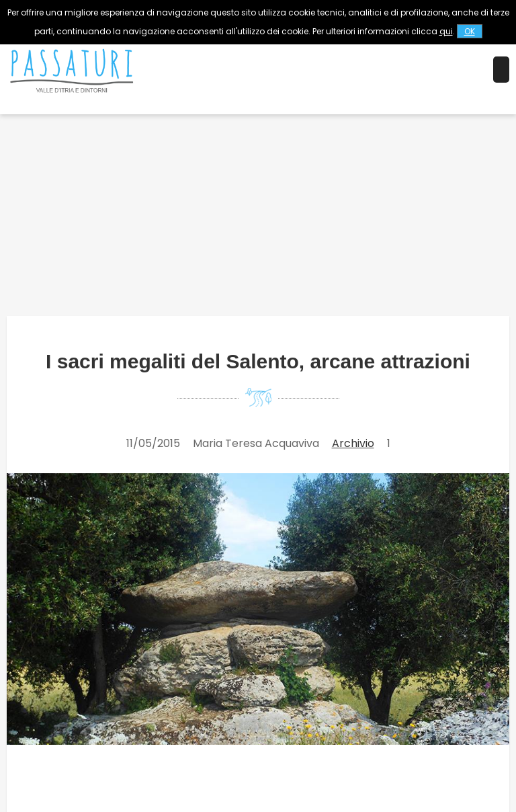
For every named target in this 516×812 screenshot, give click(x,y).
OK (470, 31)
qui (446, 31)
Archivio (353, 443)
